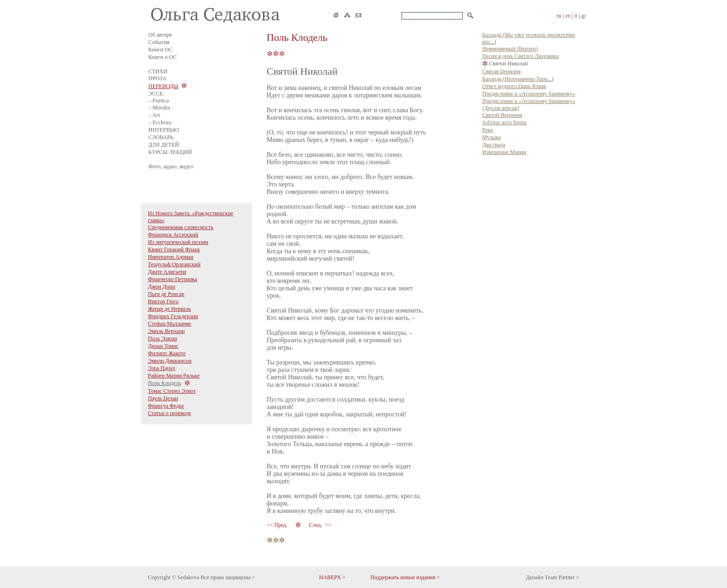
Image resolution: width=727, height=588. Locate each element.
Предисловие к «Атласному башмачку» (529, 94)
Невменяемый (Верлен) (510, 49)
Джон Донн (162, 287)
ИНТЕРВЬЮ (164, 130)
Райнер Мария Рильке (174, 376)
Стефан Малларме (169, 324)
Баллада (518, 79)
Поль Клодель (165, 383)
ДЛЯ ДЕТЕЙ (164, 145)
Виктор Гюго (163, 301)
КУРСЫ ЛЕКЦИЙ (170, 152)
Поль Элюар (163, 339)
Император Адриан (171, 257)
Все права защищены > (228, 577)
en (568, 16)
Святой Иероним (502, 115)
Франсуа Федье (166, 406)
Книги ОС (160, 50)
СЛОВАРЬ (161, 137)
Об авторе (160, 35)
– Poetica (159, 101)
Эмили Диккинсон (170, 361)
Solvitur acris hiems (504, 122)
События (159, 42)
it (576, 16)
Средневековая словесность (181, 227)
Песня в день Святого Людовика (520, 56)
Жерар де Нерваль (169, 309)
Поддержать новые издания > (405, 577)
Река (488, 130)
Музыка (491, 137)
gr (584, 16)
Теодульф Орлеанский (174, 264)
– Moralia (159, 108)
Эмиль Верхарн (166, 331)
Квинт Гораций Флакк (174, 249)
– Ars (154, 115)
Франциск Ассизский (173, 235)
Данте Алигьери (167, 272)
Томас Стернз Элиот (172, 391)
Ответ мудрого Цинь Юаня (514, 86)
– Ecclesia (160, 122)
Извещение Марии (504, 152)
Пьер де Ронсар (166, 294)
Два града (494, 145)
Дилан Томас (163, 346)
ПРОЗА (157, 78)
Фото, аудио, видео (171, 166)
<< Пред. (278, 525)
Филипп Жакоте (167, 353)
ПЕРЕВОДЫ (163, 86)
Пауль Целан (163, 398)
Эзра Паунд (162, 368)
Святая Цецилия (501, 71)
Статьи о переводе (169, 413)
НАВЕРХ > (332, 577)
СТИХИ (158, 71)
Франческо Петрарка (172, 279)
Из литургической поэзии (178, 242)
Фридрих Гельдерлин (173, 316)
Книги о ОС (163, 57)
